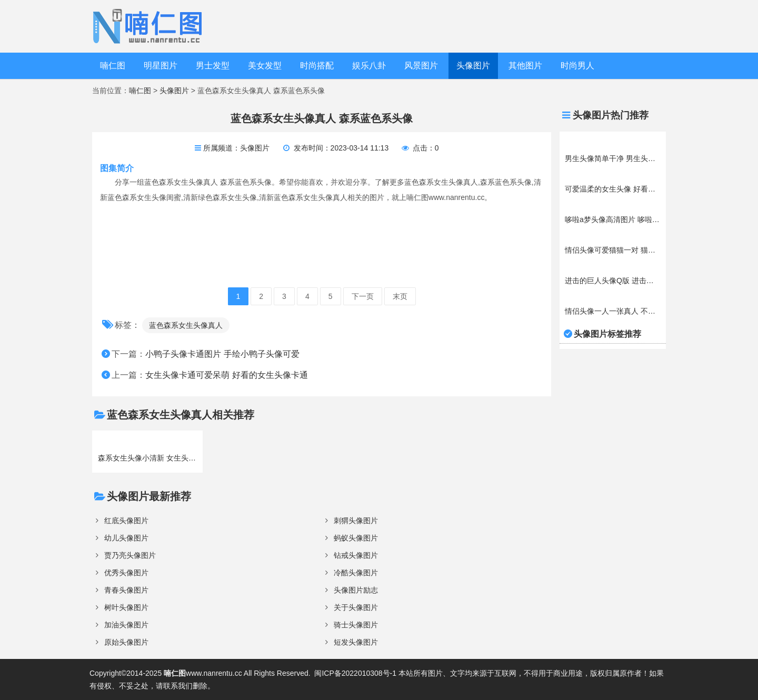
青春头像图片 (126, 590)
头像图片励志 (356, 590)
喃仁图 (113, 66)
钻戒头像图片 (356, 555)
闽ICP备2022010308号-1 (355, 673)
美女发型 (265, 66)
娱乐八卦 (369, 66)
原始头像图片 (126, 642)
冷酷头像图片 (356, 573)
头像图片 (473, 66)
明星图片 (161, 66)
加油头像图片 (126, 625)
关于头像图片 (356, 607)
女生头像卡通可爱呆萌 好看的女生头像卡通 (226, 375)
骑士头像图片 (356, 625)
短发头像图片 (356, 642)
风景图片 (421, 66)
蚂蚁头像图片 (356, 538)
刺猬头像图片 (356, 521)
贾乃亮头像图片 (130, 555)
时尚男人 (577, 66)
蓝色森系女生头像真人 (186, 325)
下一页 (363, 296)
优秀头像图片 (126, 573)
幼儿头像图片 (126, 538)
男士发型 (213, 66)
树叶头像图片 (126, 607)
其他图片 (525, 66)
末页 (400, 296)
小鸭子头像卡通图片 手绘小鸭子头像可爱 (222, 354)
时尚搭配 (317, 66)
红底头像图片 (126, 521)
